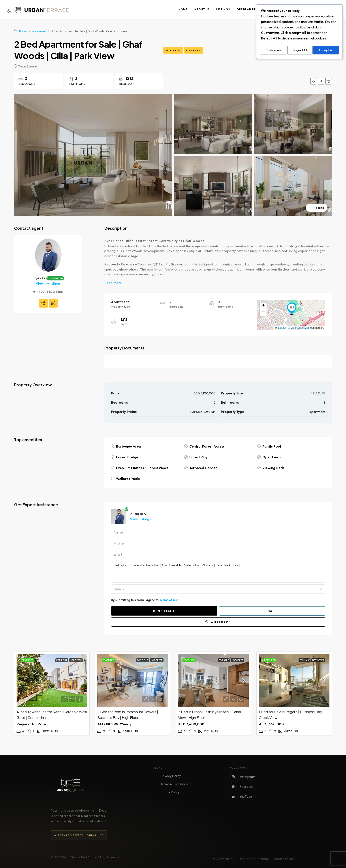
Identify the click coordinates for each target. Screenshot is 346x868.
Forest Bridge (127, 457)
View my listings (48, 283)
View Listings (140, 519)
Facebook (242, 787)
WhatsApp (218, 622)
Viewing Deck (273, 468)
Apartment (40, 31)
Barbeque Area (128, 446)
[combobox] (218, 589)
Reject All (300, 49)
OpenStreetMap (300, 328)
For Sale (173, 50)
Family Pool (272, 446)
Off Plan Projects (252, 9)
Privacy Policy (171, 776)
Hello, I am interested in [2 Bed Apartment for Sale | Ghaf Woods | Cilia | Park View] (218, 572)
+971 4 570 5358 (51, 292)
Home (183, 9)
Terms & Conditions (174, 784)
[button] (292, 308)
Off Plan (194, 50)
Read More (113, 283)
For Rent (62, 660)
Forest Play (198, 457)
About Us (202, 9)
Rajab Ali (39, 278)
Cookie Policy (170, 792)
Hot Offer (76, 660)
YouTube (241, 797)
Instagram (242, 777)
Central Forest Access (207, 446)
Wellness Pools (128, 479)
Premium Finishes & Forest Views (142, 468)
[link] (52, 680)
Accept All (326, 49)
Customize (274, 49)
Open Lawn (272, 457)
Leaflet (280, 328)
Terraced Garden (203, 468)
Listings (223, 9)
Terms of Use (169, 600)
